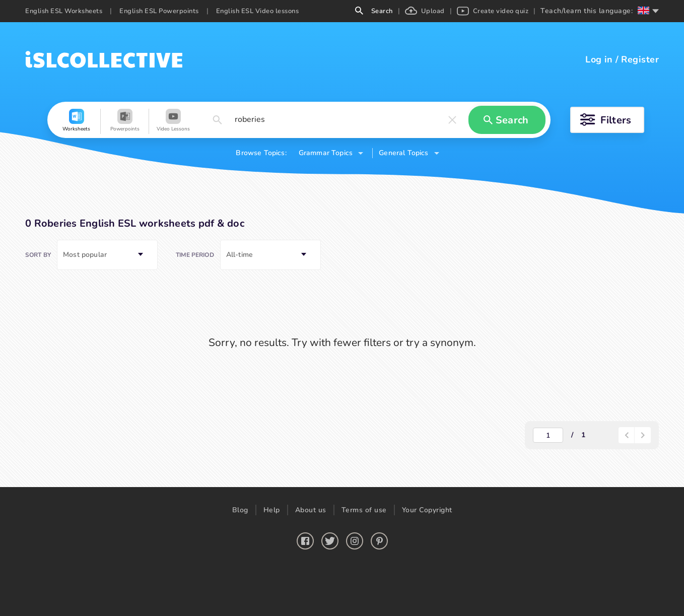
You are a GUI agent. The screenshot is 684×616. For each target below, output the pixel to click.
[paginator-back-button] (627, 435)
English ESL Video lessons (258, 11)
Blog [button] (240, 510)
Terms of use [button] (364, 510)
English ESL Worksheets (64, 11)
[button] (77, 121)
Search (374, 11)
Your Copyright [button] (427, 510)
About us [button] (311, 510)
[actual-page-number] (548, 435)
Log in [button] (599, 59)
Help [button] (272, 510)
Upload (425, 11)
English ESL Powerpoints (159, 11)
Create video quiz (493, 11)
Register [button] (640, 59)
